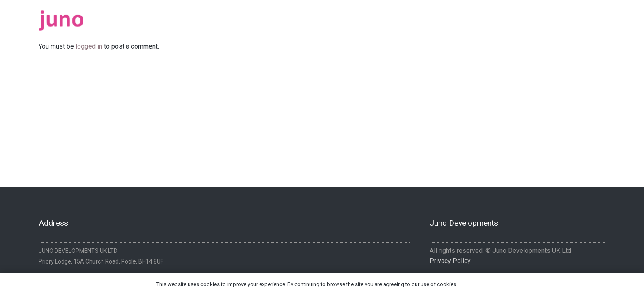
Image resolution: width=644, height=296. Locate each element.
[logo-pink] (61, 21)
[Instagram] (602, 18)
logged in (89, 46)
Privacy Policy (450, 261)
